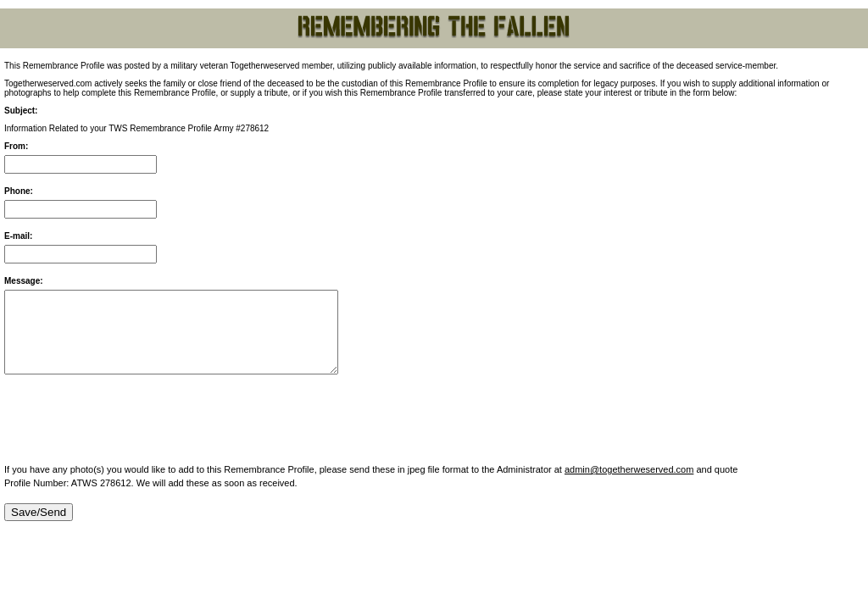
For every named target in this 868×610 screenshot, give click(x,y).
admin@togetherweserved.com (629, 469)
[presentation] (133, 420)
